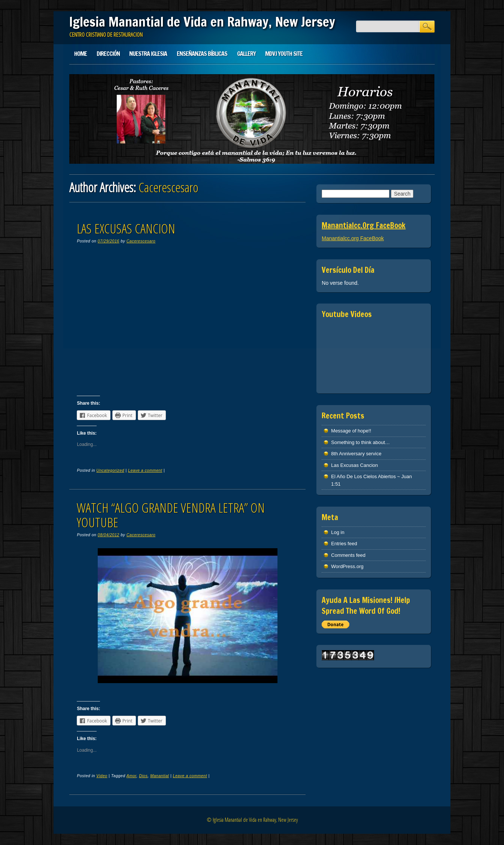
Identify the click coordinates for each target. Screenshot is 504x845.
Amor (132, 776)
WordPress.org (347, 566)
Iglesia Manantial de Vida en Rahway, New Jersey (202, 22)
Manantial (160, 776)
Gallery (246, 54)
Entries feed (344, 544)
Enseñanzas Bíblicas (202, 54)
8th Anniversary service (356, 454)
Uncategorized (110, 470)
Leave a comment (145, 470)
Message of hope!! (351, 431)
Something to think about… (360, 442)
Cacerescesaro (168, 187)
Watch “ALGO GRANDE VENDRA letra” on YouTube (171, 515)
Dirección (108, 54)
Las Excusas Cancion (126, 228)
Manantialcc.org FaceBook (364, 225)
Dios (143, 776)
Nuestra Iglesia (148, 54)
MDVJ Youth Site (284, 54)
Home (81, 54)
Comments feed (348, 555)
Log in (338, 532)
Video (102, 776)
